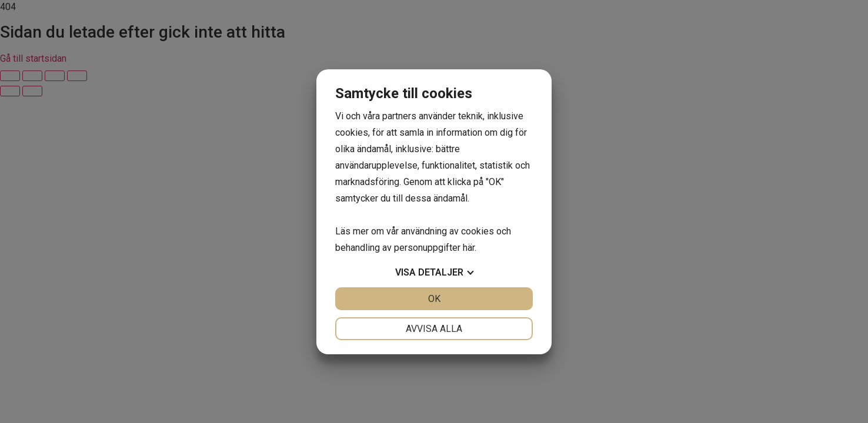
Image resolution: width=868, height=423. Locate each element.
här (469, 248)
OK (434, 299)
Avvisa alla (434, 329)
